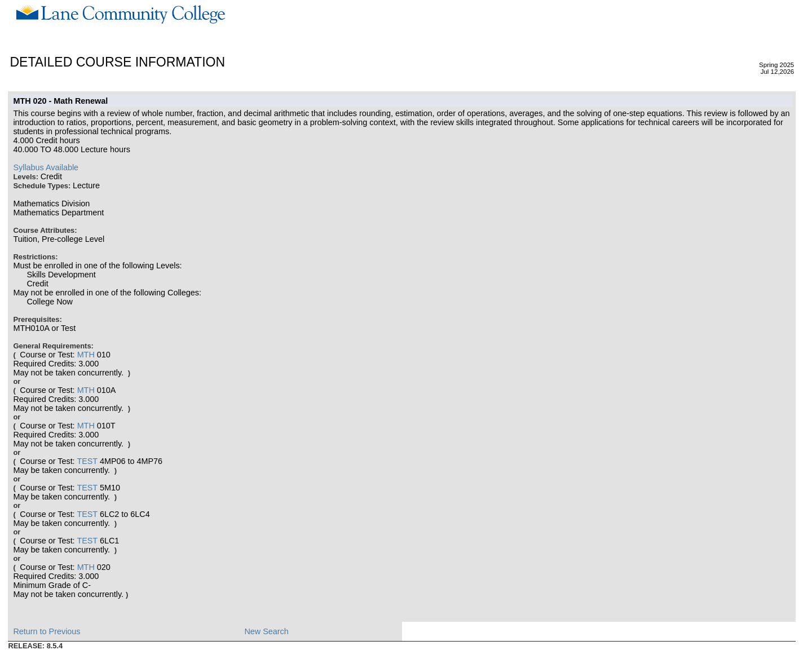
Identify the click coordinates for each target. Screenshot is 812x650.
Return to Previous (47, 631)
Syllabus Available (46, 167)
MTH (86, 355)
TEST (87, 461)
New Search (266, 631)
